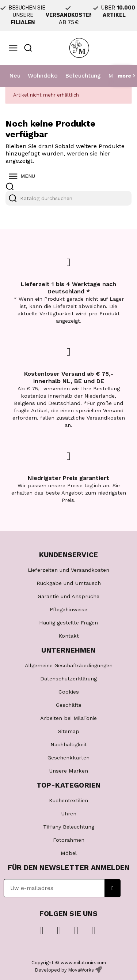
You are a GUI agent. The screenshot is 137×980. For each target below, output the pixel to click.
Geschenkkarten (68, 758)
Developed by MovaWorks (64, 970)
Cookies (69, 692)
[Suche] (68, 198)
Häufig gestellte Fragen (68, 623)
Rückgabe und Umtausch (69, 583)
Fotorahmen (69, 840)
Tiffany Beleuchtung (69, 827)
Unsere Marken (68, 771)
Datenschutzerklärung (68, 679)
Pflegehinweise (68, 609)
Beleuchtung (83, 76)
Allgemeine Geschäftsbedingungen (69, 665)
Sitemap (69, 731)
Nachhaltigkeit (69, 744)
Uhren (69, 814)
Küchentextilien (68, 800)
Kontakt (69, 636)
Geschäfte (69, 705)
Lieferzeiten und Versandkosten (68, 570)
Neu (15, 76)
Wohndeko (43, 76)
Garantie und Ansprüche (68, 596)
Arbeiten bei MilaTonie (68, 718)
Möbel (69, 853)
